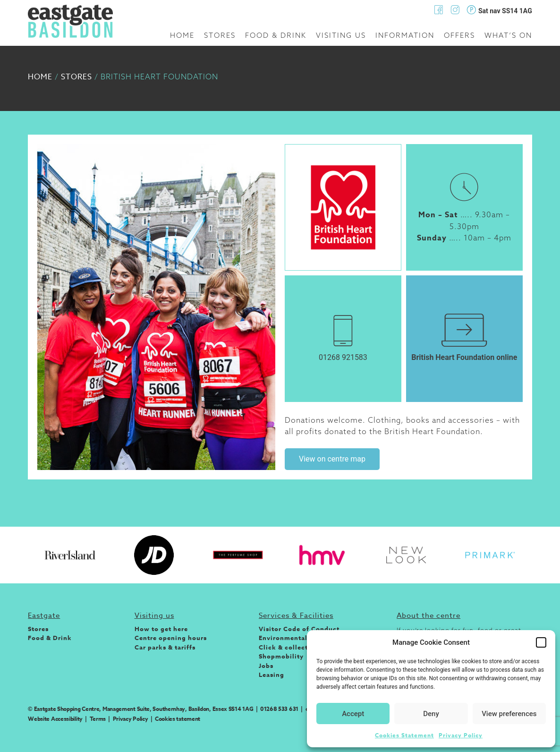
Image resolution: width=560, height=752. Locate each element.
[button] (541, 642)
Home (182, 35)
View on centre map (332, 459)
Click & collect (283, 647)
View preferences (509, 714)
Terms (98, 719)
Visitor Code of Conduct (299, 629)
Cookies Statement (404, 735)
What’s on (508, 35)
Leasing (272, 675)
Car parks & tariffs (165, 647)
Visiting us (341, 35)
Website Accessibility (55, 719)
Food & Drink (276, 35)
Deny (431, 714)
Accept (353, 714)
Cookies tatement (178, 719)
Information (405, 35)
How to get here (161, 629)
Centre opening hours (171, 638)
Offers (459, 35)
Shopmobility (281, 656)
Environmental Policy (294, 638)
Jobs (266, 666)
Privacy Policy (461, 735)
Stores (220, 35)
